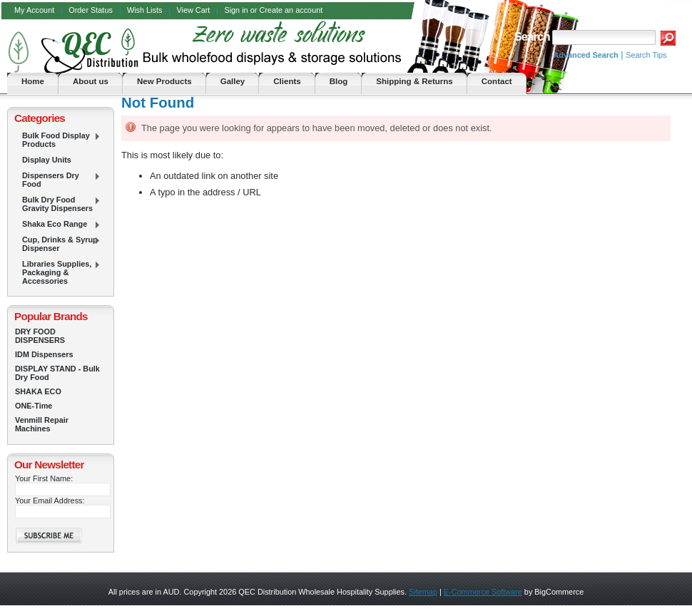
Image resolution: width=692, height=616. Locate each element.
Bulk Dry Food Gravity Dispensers (58, 204)
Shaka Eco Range (58, 225)
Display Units (47, 160)
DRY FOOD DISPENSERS (40, 336)
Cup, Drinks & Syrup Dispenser (58, 244)
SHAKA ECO (38, 391)
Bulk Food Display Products (58, 140)
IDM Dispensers (44, 354)
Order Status (91, 10)
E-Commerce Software (483, 592)
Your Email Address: (50, 500)
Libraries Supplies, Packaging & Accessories (58, 272)
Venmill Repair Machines (42, 424)
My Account (34, 10)
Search (531, 37)
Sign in (236, 10)
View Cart (193, 10)
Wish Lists (145, 10)
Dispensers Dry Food (58, 180)
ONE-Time (34, 406)
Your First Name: (44, 478)
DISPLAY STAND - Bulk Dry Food (57, 373)
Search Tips (646, 55)
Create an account (291, 10)
